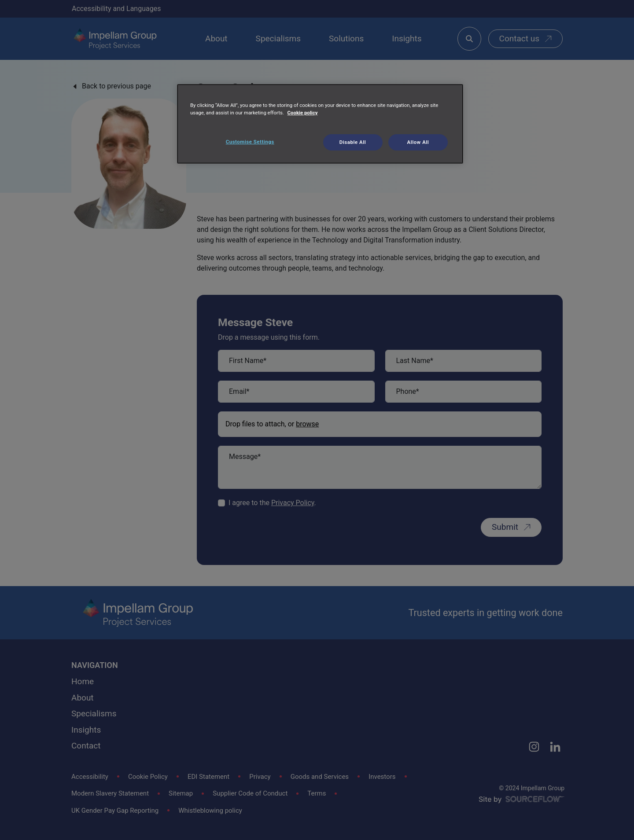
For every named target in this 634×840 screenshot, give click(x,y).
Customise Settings (250, 142)
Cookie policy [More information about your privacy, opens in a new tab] (303, 113)
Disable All (353, 142)
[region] (320, 124)
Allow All (418, 142)
